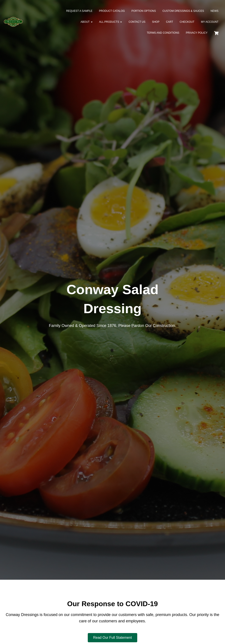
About (86, 22)
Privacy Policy (197, 33)
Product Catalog (112, 11)
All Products (111, 22)
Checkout (187, 22)
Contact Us (137, 22)
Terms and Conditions (163, 33)
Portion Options (144, 11)
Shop (156, 22)
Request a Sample (79, 11)
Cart (169, 22)
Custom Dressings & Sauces (183, 11)
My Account (210, 22)
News (214, 11)
